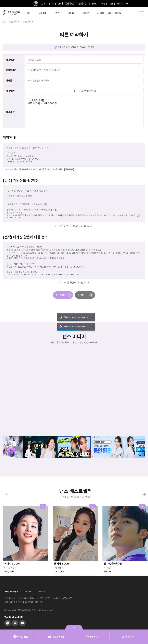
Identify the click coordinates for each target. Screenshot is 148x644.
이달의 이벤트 (56, 637)
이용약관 (27, 591)
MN (118, 4)
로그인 (111, 13)
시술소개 (43, 13)
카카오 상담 (21, 637)
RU (126, 4)
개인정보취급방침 (11, 591)
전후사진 (86, 13)
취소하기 (86, 295)
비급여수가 (41, 591)
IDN (111, 4)
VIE (103, 4)
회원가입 (118, 13)
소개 (28, 13)
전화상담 (92, 637)
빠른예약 (127, 637)
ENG (51, 4)
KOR (43, 4)
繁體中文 (83, 4)
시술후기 (72, 13)
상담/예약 (101, 13)
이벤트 (57, 13)
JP (59, 4)
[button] (144, 495)
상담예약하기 (64, 295)
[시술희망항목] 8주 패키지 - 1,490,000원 (85, 112)
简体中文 (69, 4)
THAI (94, 4)
